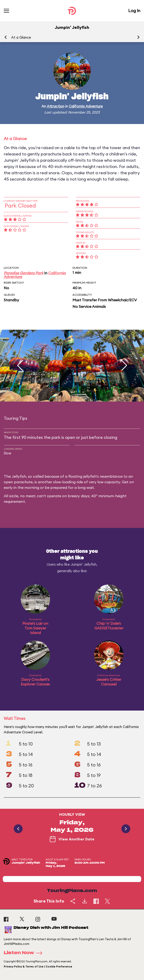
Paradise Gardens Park (24, 273)
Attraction (56, 106)
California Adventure (86, 106)
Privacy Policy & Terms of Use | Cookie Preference (38, 967)
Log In (134, 11)
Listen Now (24, 953)
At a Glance (21, 37)
